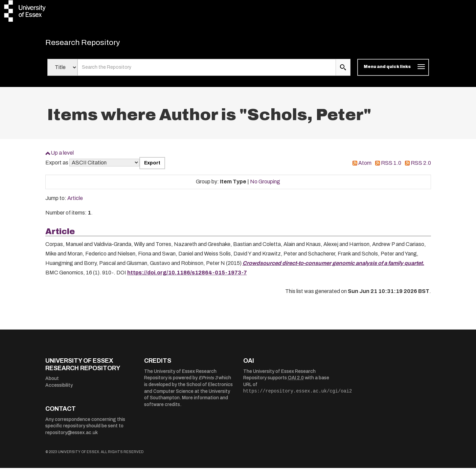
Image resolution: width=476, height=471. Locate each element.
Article (75, 201)
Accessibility (59, 388)
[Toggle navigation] (393, 70)
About (52, 382)
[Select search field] (62, 70)
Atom (365, 166)
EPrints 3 (208, 381)
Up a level (62, 156)
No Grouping (265, 185)
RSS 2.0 (421, 166)
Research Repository (93, 44)
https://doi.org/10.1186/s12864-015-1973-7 (187, 276)
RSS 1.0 (391, 166)
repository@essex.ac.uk (72, 436)
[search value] (207, 70)
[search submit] (343, 70)
